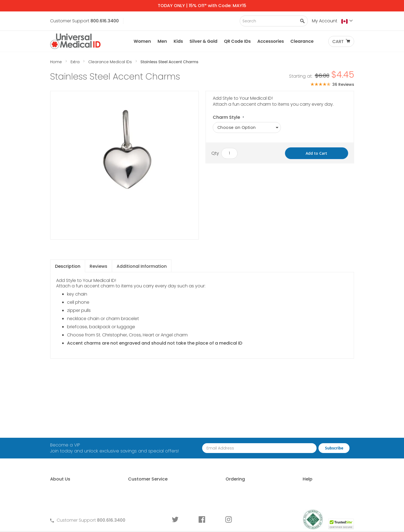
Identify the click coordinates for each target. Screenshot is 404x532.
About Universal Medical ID (78, 430)
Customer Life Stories (72, 467)
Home (57, 62)
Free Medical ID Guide (301, 430)
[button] (348, 21)
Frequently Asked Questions (153, 439)
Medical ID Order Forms (148, 467)
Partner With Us (217, 439)
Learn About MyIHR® (71, 448)
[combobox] (274, 21)
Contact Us (136, 430)
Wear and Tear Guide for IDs (308, 485)
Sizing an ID (290, 457)
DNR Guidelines (294, 495)
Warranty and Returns (147, 457)
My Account (325, 21)
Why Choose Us (67, 439)
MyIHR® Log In (64, 457)
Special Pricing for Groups (229, 457)
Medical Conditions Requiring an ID (315, 476)
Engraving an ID (295, 467)
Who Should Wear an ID (303, 439)
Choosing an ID (295, 448)
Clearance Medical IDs (111, 62)
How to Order (215, 430)
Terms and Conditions (148, 448)
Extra (76, 62)
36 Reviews (343, 84)
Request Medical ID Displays (231, 448)
